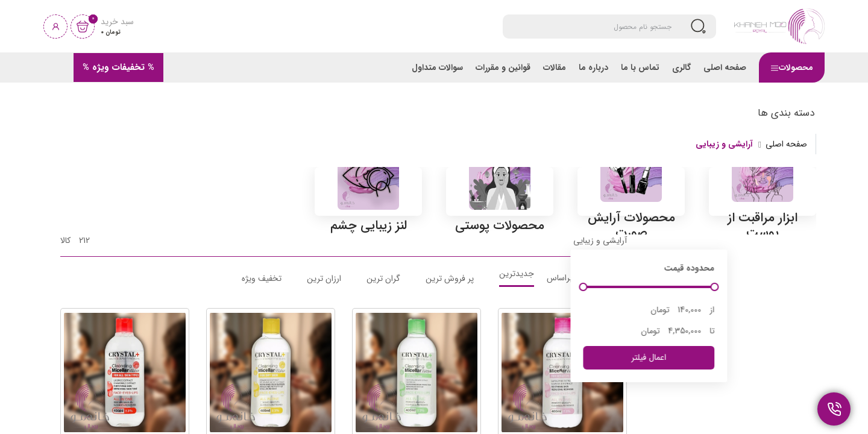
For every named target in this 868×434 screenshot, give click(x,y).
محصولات (792, 68)
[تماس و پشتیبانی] (834, 409)
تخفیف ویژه (262, 347)
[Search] (595, 27)
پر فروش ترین (450, 347)
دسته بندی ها (786, 113)
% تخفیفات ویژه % (118, 68)
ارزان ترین (324, 347)
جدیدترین (517, 344)
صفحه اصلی (786, 144)
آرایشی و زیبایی (724, 144)
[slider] (672, 356)
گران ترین (383, 347)
